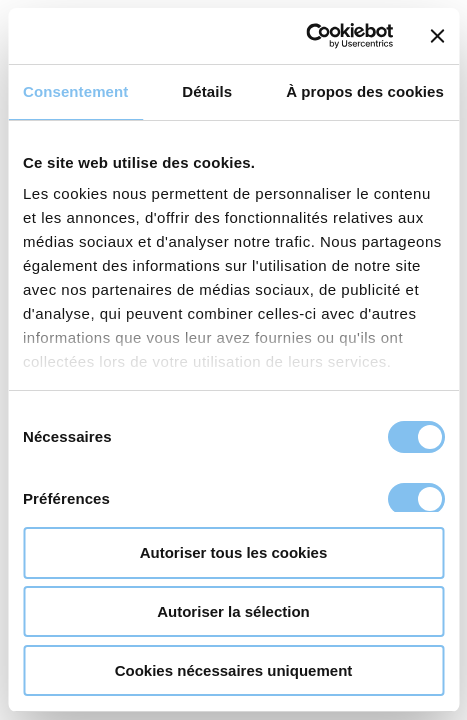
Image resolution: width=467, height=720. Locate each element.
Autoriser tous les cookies (234, 552)
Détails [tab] (207, 91)
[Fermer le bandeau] (437, 36)
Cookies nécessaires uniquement (234, 670)
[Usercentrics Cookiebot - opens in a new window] (305, 36)
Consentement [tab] (75, 91)
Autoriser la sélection (233, 611)
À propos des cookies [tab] (365, 91)
